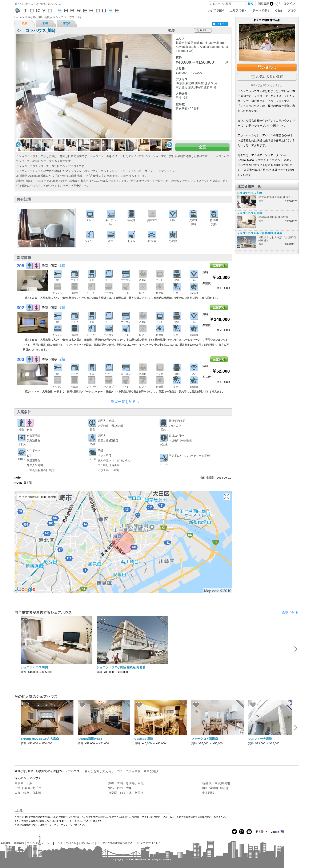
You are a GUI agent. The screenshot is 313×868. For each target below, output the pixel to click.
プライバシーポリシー (39, 843)
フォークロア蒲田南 (205, 739)
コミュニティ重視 (129, 771)
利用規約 (19, 843)
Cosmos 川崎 (144, 739)
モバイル (71, 843)
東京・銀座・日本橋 (28, 793)
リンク (59, 843)
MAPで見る (290, 613)
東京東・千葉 (23, 783)
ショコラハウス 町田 (250, 213)
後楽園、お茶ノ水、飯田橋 (126, 793)
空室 (202, 147)
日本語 (262, 832)
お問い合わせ (87, 843)
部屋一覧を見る (123, 402)
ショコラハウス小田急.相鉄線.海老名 (259, 233)
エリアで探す (238, 11)
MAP (203, 30)
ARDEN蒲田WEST (90, 739)
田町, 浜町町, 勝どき (216, 788)
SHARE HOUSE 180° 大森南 (40, 739)
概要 (25, 23)
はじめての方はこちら (148, 843)
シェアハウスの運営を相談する (115, 843)
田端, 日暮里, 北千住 (28, 788)
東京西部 (208, 793)
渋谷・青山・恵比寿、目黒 (126, 783)
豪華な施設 (151, 771)
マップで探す (216, 11)
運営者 (67, 23)
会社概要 (5, 843)
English (278, 832)
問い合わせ (267, 67)
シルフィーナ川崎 (260, 739)
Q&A (279, 11)
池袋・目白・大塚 (120, 788)
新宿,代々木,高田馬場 (216, 783)
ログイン (289, 4)
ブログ (292, 11)
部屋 (46, 23)
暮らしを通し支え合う (99, 771)
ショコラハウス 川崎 (250, 193)
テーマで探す (261, 11)
